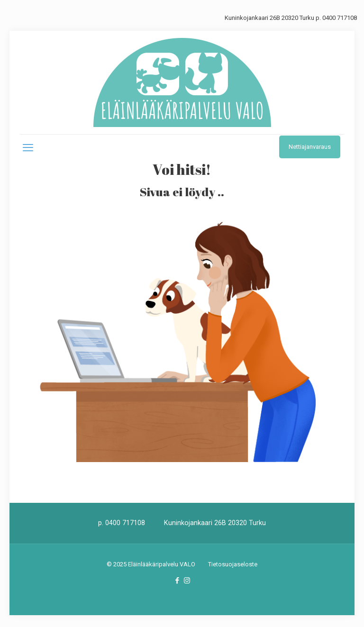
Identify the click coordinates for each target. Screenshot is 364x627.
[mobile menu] (28, 148)
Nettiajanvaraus (310, 147)
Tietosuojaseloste (233, 564)
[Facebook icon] (177, 581)
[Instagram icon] (187, 581)
